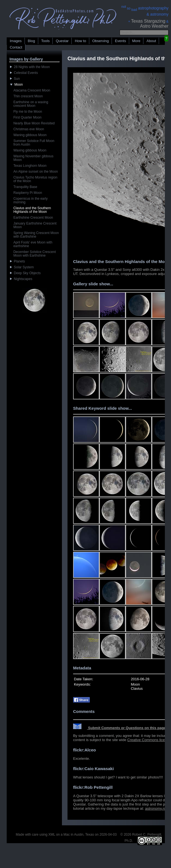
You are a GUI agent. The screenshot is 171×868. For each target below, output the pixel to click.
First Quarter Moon (27, 117)
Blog (32, 41)
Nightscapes (21, 279)
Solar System (22, 267)
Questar (62, 41)
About (151, 41)
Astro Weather (154, 26)
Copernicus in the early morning (31, 200)
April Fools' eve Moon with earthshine (33, 244)
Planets (18, 261)
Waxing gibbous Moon (30, 150)
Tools (45, 41)
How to (80, 41)
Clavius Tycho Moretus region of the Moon (35, 179)
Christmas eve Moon (29, 129)
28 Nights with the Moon (30, 67)
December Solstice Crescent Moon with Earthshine (35, 254)
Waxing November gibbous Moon (33, 158)
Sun (15, 79)
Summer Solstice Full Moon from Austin (34, 143)
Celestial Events (24, 73)
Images (16, 41)
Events (121, 41)
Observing (101, 41)
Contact (16, 47)
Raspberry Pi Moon (28, 193)
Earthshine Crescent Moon (33, 218)
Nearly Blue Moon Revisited (34, 123)
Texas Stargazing (148, 21)
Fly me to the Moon (28, 112)
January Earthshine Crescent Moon (35, 225)
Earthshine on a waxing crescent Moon (31, 104)
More (136, 41)
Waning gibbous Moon (30, 135)
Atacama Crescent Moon (32, 90)
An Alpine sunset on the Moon (36, 172)
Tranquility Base (25, 187)
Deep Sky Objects (25, 273)
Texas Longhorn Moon (30, 166)
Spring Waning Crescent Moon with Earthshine (36, 235)
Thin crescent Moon (28, 96)
